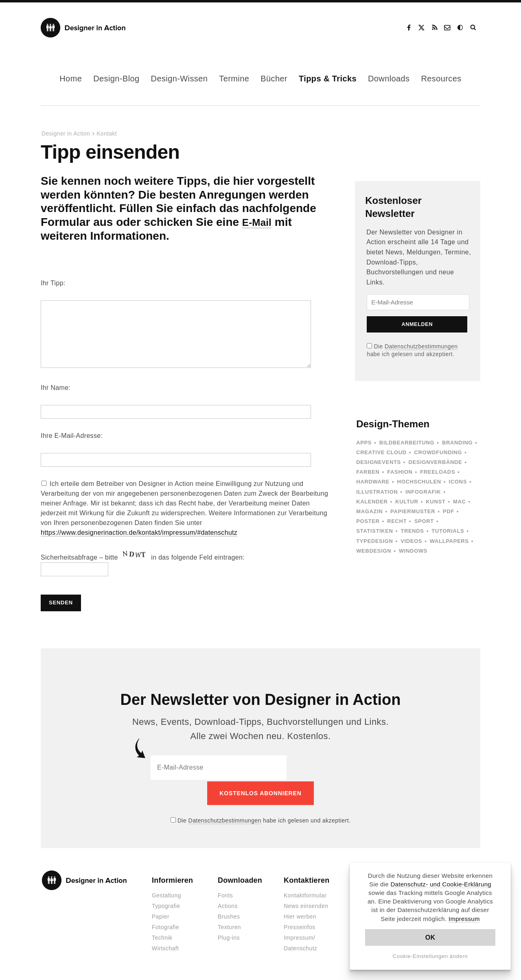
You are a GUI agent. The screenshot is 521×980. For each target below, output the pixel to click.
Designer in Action (83, 28)
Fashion (400, 472)
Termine (234, 79)
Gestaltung (166, 894)
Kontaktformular (305, 894)
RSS (435, 28)
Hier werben (300, 915)
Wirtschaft (165, 947)
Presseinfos (300, 926)
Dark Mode (461, 28)
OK (430, 937)
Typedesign (374, 541)
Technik (162, 936)
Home (71, 79)
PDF (449, 511)
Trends (412, 531)
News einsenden (306, 905)
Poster (368, 521)
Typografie (166, 905)
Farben (368, 472)
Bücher (274, 79)
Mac (460, 502)
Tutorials (448, 531)
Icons (458, 482)
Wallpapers (449, 541)
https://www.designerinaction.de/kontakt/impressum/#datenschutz (139, 533)
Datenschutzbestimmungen (421, 346)
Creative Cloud (381, 452)
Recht (397, 521)
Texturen (229, 926)
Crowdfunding (438, 452)
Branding (457, 443)
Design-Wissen (180, 79)
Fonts (225, 894)
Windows (413, 551)
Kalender (372, 502)
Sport (424, 521)
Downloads (389, 79)
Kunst (436, 502)
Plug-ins (229, 936)
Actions (228, 905)
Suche (474, 28)
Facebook (409, 28)
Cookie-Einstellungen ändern (430, 956)
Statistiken (374, 531)
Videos (411, 541)
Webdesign (374, 551)
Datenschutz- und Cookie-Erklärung (441, 884)
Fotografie (165, 926)
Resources (441, 79)
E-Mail (259, 222)
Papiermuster (413, 511)
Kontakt (448, 28)
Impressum (464, 919)
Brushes (229, 915)
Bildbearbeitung (407, 443)
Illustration (377, 492)
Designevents (379, 462)
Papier (161, 915)
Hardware (373, 482)
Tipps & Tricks (328, 79)
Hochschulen (419, 482)
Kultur (407, 502)
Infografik (423, 492)
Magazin (369, 511)
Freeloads (438, 472)
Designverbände (436, 462)
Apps (364, 443)
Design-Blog (116, 79)
